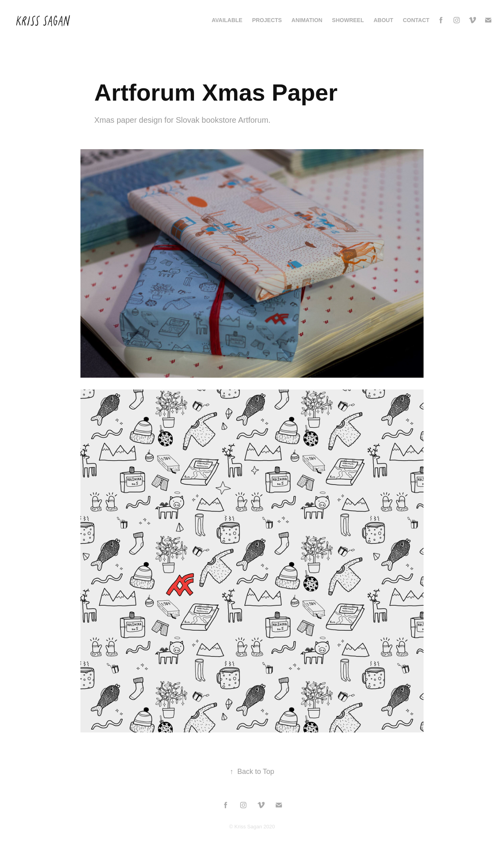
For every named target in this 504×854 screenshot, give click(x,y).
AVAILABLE (227, 20)
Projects (267, 20)
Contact (416, 20)
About (383, 20)
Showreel (348, 20)
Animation (307, 20)
